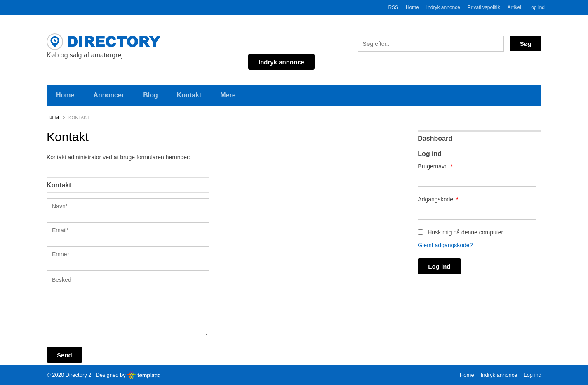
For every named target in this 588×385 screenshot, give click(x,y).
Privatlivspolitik (484, 7)
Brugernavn (435, 166)
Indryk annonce (443, 7)
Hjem (53, 118)
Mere (228, 95)
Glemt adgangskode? (445, 245)
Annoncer (109, 95)
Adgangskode (438, 199)
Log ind (537, 7)
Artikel (514, 7)
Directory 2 (79, 375)
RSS (393, 7)
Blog (151, 95)
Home (412, 7)
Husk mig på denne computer (460, 232)
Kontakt (189, 95)
